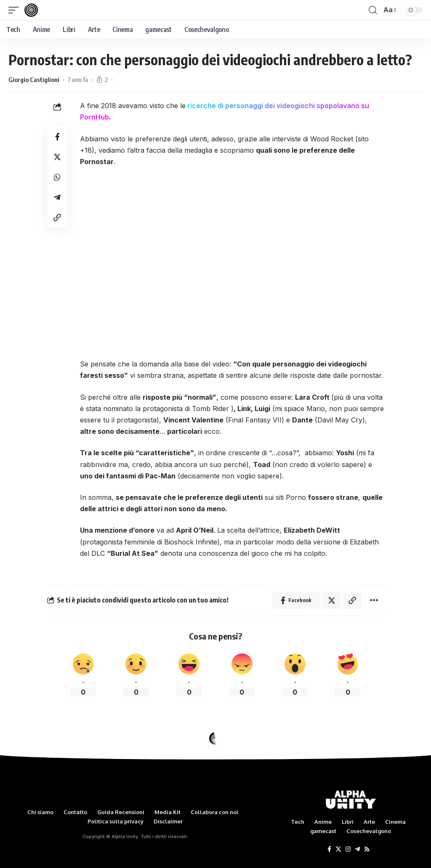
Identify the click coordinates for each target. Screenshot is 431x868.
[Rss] (367, 849)
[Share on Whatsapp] (57, 177)
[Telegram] (357, 849)
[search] (373, 10)
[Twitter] (338, 849)
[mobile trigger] (16, 10)
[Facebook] (329, 849)
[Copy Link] (57, 218)
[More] (374, 600)
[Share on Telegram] (57, 197)
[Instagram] (348, 849)
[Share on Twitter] (57, 157)
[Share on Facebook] (57, 137)
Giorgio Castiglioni (34, 80)
